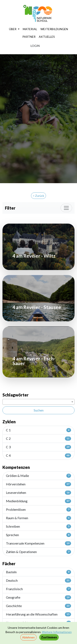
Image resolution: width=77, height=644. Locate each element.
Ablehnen (28, 637)
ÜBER (13, 29)
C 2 (38, 439)
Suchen (39, 410)
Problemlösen (38, 510)
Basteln (38, 572)
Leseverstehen (38, 493)
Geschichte (38, 606)
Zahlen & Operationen (38, 552)
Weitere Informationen (57, 632)
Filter (10, 208)
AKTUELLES (47, 37)
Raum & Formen (38, 518)
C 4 (38, 455)
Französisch (38, 589)
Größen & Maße (38, 476)
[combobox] (38, 402)
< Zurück (38, 196)
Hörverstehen (38, 484)
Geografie (38, 597)
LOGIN (35, 46)
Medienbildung (38, 501)
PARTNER (29, 37)
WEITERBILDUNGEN (54, 29)
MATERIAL (30, 29)
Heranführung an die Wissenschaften (38, 614)
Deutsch (38, 580)
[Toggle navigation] (66, 208)
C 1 (38, 430)
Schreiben (38, 526)
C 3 (38, 447)
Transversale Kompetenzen (38, 543)
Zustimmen (49, 637)
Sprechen (38, 535)
